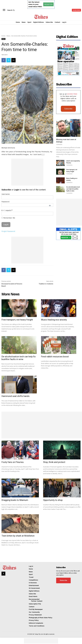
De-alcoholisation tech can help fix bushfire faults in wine (73, 189)
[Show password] (50, 206)
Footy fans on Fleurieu (13, 462)
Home (3, 36)
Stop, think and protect (54, 462)
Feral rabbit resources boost (55, 357)
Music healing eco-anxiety (54, 320)
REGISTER (48, 4)
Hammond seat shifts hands (15, 396)
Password (5, 202)
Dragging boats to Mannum (15, 500)
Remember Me (8, 218)
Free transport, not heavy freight (17, 320)
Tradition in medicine (46, 284)
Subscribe (68, 109)
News (8, 36)
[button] (11, 10)
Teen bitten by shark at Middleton (18, 536)
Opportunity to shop (53, 500)
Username (6, 194)
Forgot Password (8, 231)
